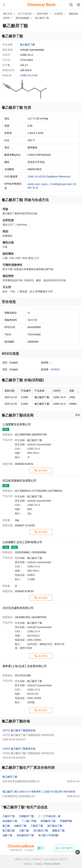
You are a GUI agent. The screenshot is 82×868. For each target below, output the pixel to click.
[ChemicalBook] (41, 5)
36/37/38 (32, 320)
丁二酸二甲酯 (29, 821)
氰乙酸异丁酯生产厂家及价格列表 (28, 768)
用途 (5, 209)
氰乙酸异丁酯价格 (16, 721)
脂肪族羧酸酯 (22, 18)
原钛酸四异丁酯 (25, 835)
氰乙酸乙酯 (9, 831)
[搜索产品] (71, 5)
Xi (28, 313)
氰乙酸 (6, 826)
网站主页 (8, 14)
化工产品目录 (25, 14)
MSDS (18, 859)
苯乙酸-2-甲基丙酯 (48, 835)
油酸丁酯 (7, 835)
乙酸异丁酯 (37, 826)
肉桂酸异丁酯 (10, 821)
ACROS (55, 369)
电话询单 (43, 471)
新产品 (64, 859)
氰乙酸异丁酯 (42, 18)
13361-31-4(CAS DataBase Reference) (49, 177)
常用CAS (37, 859)
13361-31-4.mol (29, 75)
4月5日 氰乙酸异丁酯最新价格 (19, 749)
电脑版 (39, 864)
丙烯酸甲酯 (66, 821)
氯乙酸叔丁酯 (55, 826)
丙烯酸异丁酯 (27, 816)
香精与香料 (43, 14)
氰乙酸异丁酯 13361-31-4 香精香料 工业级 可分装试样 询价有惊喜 (39, 792)
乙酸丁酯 (24, 831)
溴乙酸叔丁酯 (41, 831)
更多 (78, 415)
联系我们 (28, 864)
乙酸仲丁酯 (9, 816)
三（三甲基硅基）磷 (49, 816)
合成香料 (58, 14)
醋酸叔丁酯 (58, 831)
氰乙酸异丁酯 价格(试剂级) (23, 380)
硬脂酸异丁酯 (48, 821)
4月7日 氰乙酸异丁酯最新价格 (19, 730)
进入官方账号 (64, 848)
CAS (27, 859)
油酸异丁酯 (20, 826)
